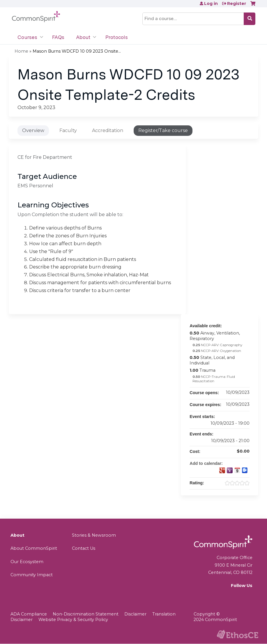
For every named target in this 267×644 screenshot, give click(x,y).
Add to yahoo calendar (230, 470)
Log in (211, 3)
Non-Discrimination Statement (86, 614)
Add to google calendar (222, 470)
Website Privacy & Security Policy (73, 620)
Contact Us (84, 548)
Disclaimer (135, 614)
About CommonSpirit (34, 548)
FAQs (58, 37)
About (83, 37)
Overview (33, 130)
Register (237, 3)
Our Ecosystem (27, 562)
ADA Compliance (29, 614)
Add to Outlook (245, 470)
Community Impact (32, 575)
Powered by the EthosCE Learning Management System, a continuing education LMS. (238, 634)
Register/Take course (163, 130)
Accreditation (108, 130)
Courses (27, 37)
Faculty (68, 130)
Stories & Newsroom (94, 535)
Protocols (117, 37)
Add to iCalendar (237, 470)
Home (21, 51)
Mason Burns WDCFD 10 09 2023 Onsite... (77, 51)
